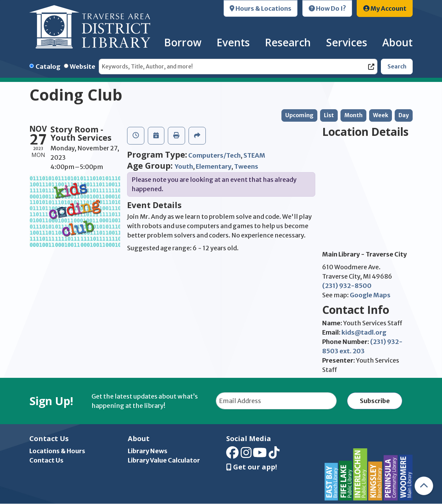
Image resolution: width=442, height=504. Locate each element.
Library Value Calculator (164, 460)
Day (404, 115)
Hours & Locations (261, 8)
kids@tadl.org (364, 332)
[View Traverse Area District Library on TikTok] (274, 455)
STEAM (254, 155)
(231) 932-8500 (347, 286)
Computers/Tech (214, 155)
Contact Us (46, 460)
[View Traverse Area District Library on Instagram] (246, 455)
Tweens (246, 166)
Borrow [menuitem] (183, 42)
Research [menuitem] (288, 42)
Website (83, 67)
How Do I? (327, 8)
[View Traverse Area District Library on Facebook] (232, 455)
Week (381, 115)
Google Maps (370, 295)
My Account (385, 8)
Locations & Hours (57, 451)
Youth (184, 166)
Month (353, 115)
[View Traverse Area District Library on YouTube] (260, 455)
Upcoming (299, 115)
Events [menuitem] (233, 42)
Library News (148, 451)
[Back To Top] (424, 486)
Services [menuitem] (347, 42)
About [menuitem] (397, 42)
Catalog (48, 67)
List (329, 115)
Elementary (214, 166)
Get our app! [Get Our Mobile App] (252, 467)
